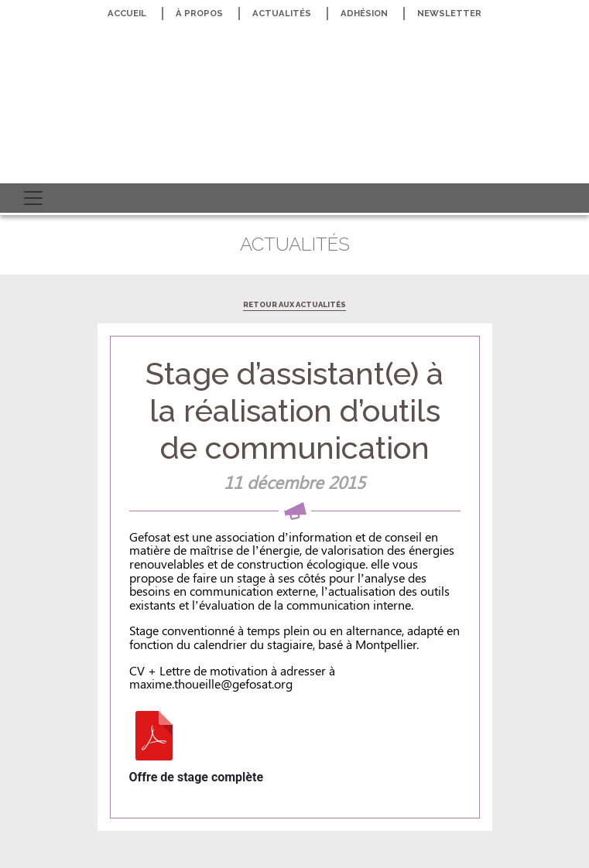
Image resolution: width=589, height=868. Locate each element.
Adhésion (364, 13)
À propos (199, 13)
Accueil (127, 13)
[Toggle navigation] (33, 198)
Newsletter (449, 13)
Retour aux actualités (294, 304)
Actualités (282, 13)
